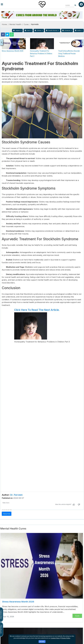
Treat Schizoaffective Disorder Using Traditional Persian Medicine (69, 54)
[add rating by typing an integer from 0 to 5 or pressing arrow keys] (7, 510)
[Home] (42, 4)
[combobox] (68, 5)
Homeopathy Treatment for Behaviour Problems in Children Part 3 (41, 54)
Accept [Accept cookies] (42, 641)
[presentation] (2, 42)
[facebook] (3, 35)
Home (4, 24)
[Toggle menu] (14, 4)
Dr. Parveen (16, 495)
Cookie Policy (55, 638)
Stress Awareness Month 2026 (13, 51)
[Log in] (81, 4)
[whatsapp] (12, 35)
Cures (26, 24)
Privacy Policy (66, 638)
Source (7, 514)
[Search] (75, 5)
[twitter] (7, 35)
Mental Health (15, 24)
